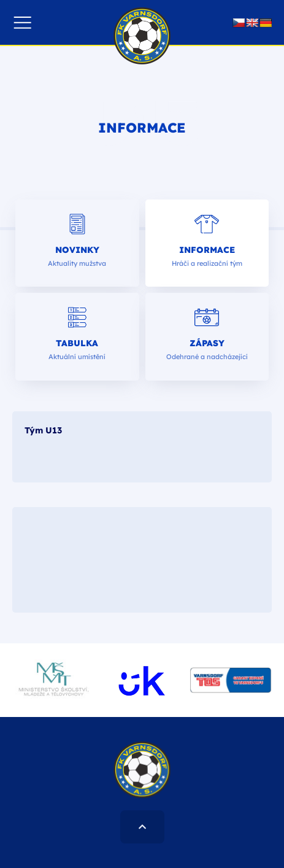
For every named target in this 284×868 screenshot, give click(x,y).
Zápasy (207, 343)
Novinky (77, 250)
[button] (22, 22)
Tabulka (77, 343)
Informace (207, 250)
